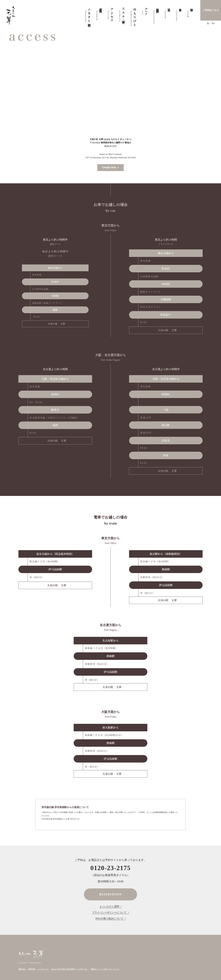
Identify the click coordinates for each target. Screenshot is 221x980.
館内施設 (156, 7)
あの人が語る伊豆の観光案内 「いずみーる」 (70, 969)
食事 (178, 7)
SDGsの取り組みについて (109, 918)
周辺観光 (99, 7)
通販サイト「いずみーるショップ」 (105, 969)
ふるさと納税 (87, 14)
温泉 (167, 7)
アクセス (110, 14)
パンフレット (43, 969)
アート (144, 10)
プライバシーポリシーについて (109, 912)
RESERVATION (110, 894)
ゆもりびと (133, 16)
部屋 (190, 7)
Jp (208, 23)
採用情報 (32, 969)
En (213, 23)
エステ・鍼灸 (121, 13)
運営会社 (22, 969)
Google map (109, 167)
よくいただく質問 (109, 906)
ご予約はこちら (211, 10)
